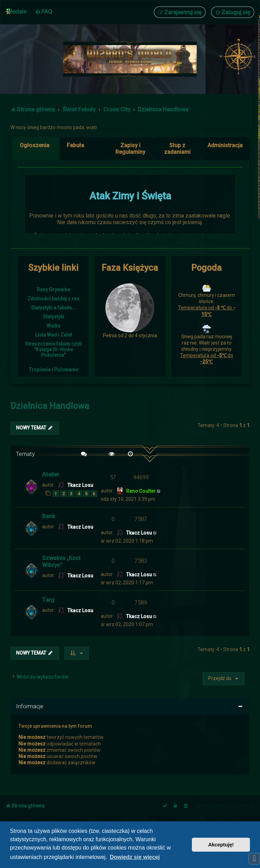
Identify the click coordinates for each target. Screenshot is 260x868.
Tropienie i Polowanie (54, 370)
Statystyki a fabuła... (53, 308)
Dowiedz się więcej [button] (135, 857)
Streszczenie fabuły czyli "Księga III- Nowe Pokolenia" (54, 349)
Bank (49, 516)
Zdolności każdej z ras (53, 299)
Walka (53, 326)
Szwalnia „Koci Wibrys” (61, 561)
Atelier (51, 474)
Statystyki (54, 317)
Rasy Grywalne (54, 290)
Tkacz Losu (80, 485)
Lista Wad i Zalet (54, 335)
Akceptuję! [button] (221, 845)
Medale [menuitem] (17, 11)
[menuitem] (44, 11)
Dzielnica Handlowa (50, 406)
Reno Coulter (141, 491)
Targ (48, 600)
